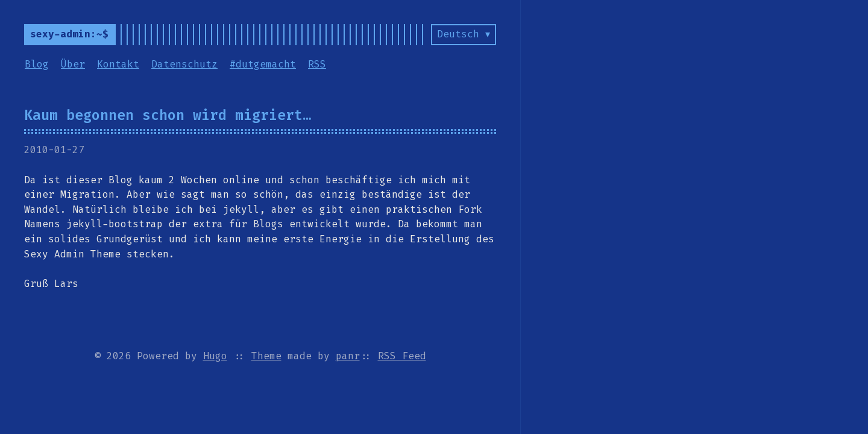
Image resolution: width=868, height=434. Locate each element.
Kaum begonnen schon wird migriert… (168, 115)
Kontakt (118, 64)
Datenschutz (184, 64)
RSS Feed (402, 356)
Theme (266, 356)
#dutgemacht (263, 64)
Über (73, 64)
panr (348, 356)
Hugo (215, 356)
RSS (317, 64)
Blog (37, 64)
